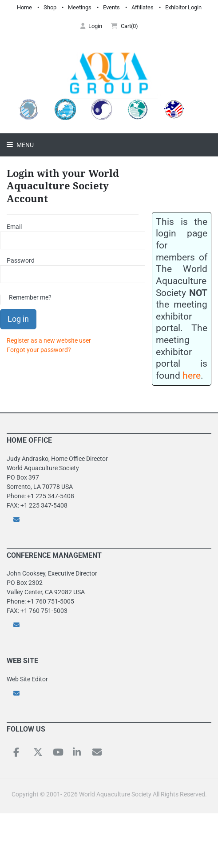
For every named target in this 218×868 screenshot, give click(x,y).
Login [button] (91, 26)
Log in (18, 319)
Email (14, 227)
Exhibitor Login (183, 7)
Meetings (80, 7)
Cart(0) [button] (125, 26)
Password (21, 260)
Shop (50, 7)
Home (24, 7)
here (192, 375)
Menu (24, 145)
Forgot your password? (39, 350)
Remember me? (30, 297)
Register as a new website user (49, 340)
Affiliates (143, 7)
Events (111, 7)
